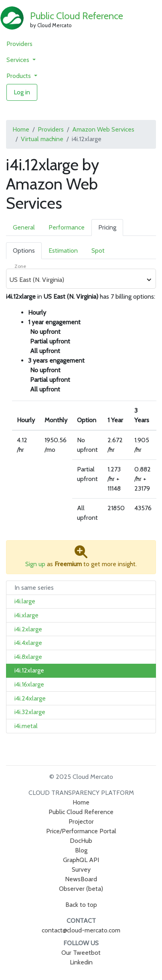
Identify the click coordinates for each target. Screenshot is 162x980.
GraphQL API (81, 860)
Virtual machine (42, 139)
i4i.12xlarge (29, 670)
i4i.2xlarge (28, 629)
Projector (81, 821)
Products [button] (19, 76)
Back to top (81, 905)
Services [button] (19, 60)
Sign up (35, 564)
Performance (67, 227)
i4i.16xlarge (29, 684)
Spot (98, 250)
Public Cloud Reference (77, 16)
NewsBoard (81, 879)
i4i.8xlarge (28, 657)
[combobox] (77, 280)
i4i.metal (26, 726)
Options (24, 250)
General (24, 227)
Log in (22, 92)
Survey (81, 869)
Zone (20, 266)
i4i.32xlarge (30, 712)
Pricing (107, 227)
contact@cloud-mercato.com (81, 930)
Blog (81, 850)
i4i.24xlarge (30, 698)
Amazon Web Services (103, 129)
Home (21, 129)
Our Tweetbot (81, 953)
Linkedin (81, 962)
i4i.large (25, 601)
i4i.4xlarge (28, 643)
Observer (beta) (81, 889)
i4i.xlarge (26, 615)
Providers (19, 44)
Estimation (63, 250)
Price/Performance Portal (81, 831)
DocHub (81, 841)
